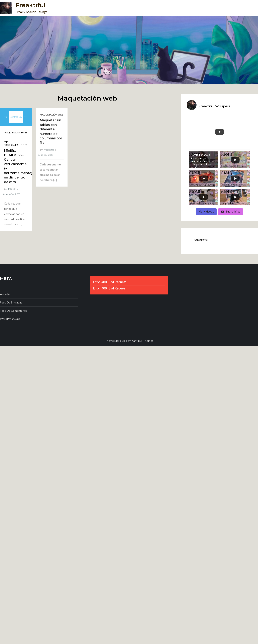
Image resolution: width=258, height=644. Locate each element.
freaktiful (13, 189)
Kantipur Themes (142, 341)
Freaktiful (30, 5)
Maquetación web (16, 133)
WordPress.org (10, 319)
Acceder (5, 294)
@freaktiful (201, 240)
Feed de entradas (11, 302)
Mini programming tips (16, 143)
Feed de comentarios (14, 311)
